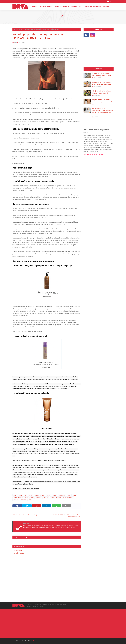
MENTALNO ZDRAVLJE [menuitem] (46, 6)
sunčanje (16, 500)
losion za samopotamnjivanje (21, 498)
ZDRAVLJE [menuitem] (34, 6)
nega (32, 498)
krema (31, 495)
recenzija (46, 498)
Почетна (16, 29)
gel (26, 495)
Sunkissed (23, 500)
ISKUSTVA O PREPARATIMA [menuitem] (93, 6)
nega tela (39, 498)
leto (69, 495)
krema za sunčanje (40, 495)
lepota (54, 495)
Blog (20, 641)
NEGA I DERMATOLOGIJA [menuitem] (62, 6)
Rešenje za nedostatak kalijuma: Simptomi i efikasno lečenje (101, 92)
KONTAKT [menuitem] (106, 6)
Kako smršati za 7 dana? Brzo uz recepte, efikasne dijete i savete (101, 83)
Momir (32, 641)
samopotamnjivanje (68, 498)
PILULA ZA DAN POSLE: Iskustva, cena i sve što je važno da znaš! (101, 75)
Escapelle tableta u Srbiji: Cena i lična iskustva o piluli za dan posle (102, 101)
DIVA (15, 42)
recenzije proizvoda (56, 498)
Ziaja (30, 500)
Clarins (20, 495)
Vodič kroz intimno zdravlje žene (93, 154)
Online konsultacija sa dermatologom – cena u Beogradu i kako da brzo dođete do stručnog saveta (102, 112)
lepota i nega (62, 495)
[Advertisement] (99, 52)
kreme (49, 495)
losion (74, 495)
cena (21, 29)
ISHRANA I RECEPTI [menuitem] (77, 6)
